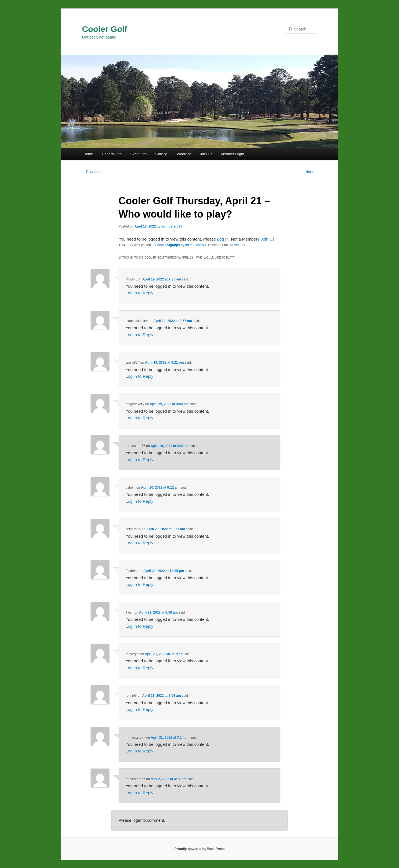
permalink (238, 245)
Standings (183, 154)
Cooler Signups (168, 245)
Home (88, 154)
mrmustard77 (172, 226)
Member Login (232, 154)
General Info (112, 154)
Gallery (161, 154)
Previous (91, 172)
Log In (223, 239)
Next (311, 172)
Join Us (206, 154)
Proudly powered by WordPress (199, 849)
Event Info (138, 154)
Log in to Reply (139, 293)
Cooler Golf (105, 29)
